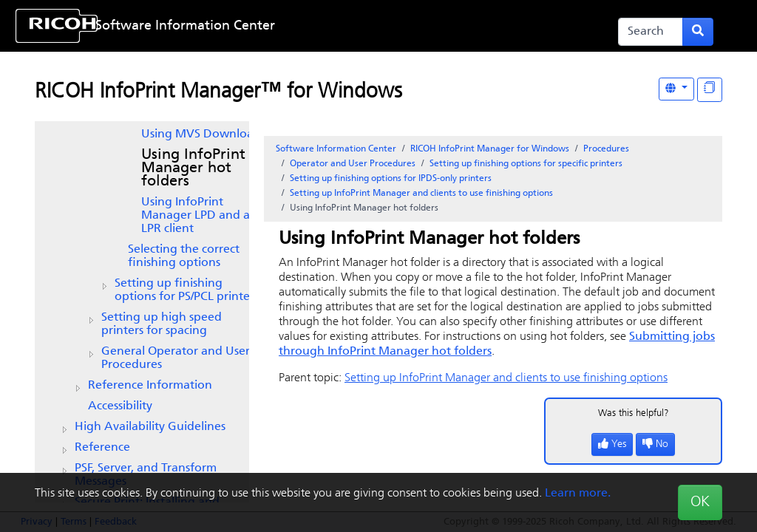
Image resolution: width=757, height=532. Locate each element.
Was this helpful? (634, 413)
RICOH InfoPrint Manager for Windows (490, 149)
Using (201, 134)
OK (700, 502)
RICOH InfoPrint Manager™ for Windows (218, 92)
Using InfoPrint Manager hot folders (193, 168)
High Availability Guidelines (150, 427)
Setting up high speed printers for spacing (162, 324)
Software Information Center (185, 26)
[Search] (651, 32)
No (655, 444)
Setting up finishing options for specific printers (526, 164)
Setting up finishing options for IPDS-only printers (391, 179)
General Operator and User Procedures (176, 358)
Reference (102, 448)
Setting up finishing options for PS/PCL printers (187, 290)
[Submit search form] (698, 32)
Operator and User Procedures (353, 164)
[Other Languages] (676, 89)
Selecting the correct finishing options (184, 256)
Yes (612, 444)
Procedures (606, 149)
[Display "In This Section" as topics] (710, 90)
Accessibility (120, 406)
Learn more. (578, 494)
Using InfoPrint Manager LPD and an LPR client (199, 216)
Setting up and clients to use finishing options (421, 194)
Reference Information (150, 386)
